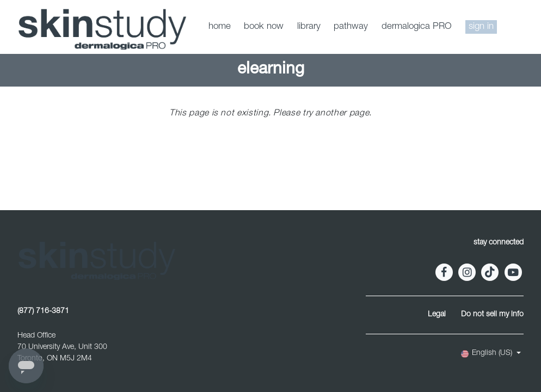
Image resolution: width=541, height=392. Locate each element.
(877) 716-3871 (43, 311)
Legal (437, 315)
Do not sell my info (492, 315)
